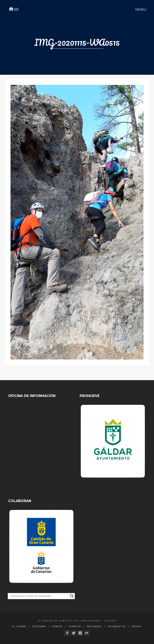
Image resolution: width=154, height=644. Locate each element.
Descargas (94, 626)
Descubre (39, 626)
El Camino (19, 626)
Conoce (57, 626)
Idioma (136, 626)
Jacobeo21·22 (117, 626)
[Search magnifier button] (72, 596)
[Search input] (39, 596)
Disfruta (75, 626)
